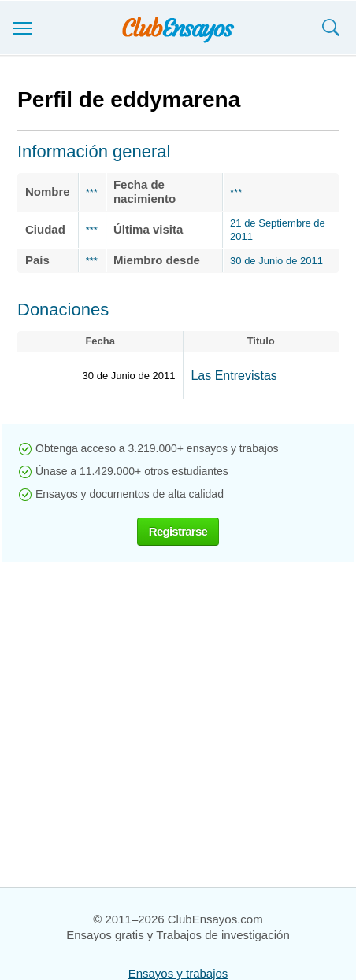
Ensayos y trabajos (178, 973)
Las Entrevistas (234, 376)
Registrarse (178, 531)
